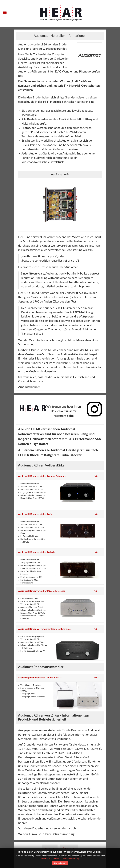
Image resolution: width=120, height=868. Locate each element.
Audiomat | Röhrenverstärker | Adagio (37, 552)
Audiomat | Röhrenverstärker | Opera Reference (42, 591)
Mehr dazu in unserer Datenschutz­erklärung (60, 859)
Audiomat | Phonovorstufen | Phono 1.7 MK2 (40, 678)
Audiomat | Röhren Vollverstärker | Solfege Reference (44, 629)
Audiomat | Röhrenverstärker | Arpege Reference (42, 476)
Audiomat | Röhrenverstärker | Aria (35, 514)
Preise (96, 476)
